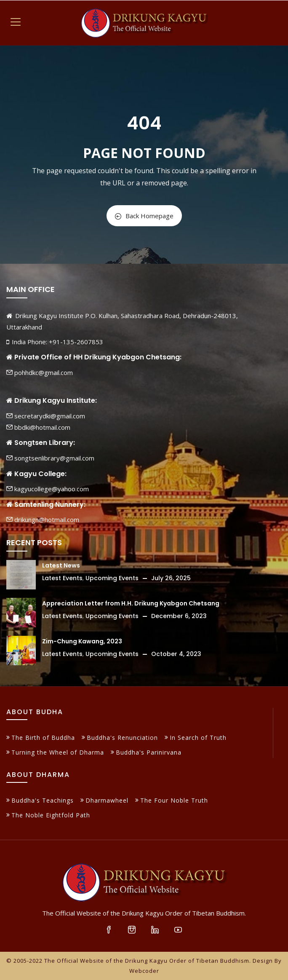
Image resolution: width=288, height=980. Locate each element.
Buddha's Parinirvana (149, 752)
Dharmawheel (107, 800)
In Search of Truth (198, 738)
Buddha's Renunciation (122, 738)
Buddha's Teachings (43, 800)
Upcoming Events (112, 578)
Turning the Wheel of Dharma (58, 752)
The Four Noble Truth (174, 800)
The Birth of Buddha (43, 738)
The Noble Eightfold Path (51, 815)
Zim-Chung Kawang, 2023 (82, 641)
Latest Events (62, 578)
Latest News (61, 565)
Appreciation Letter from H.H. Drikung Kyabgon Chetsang (131, 603)
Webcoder (144, 971)
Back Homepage (144, 216)
